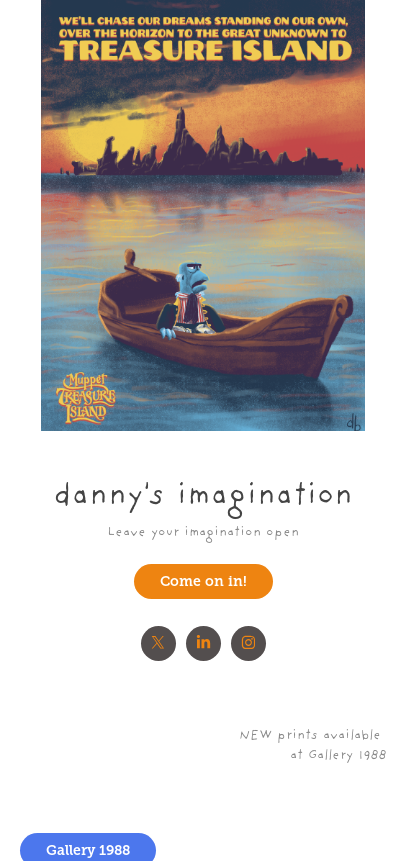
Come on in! (203, 581)
